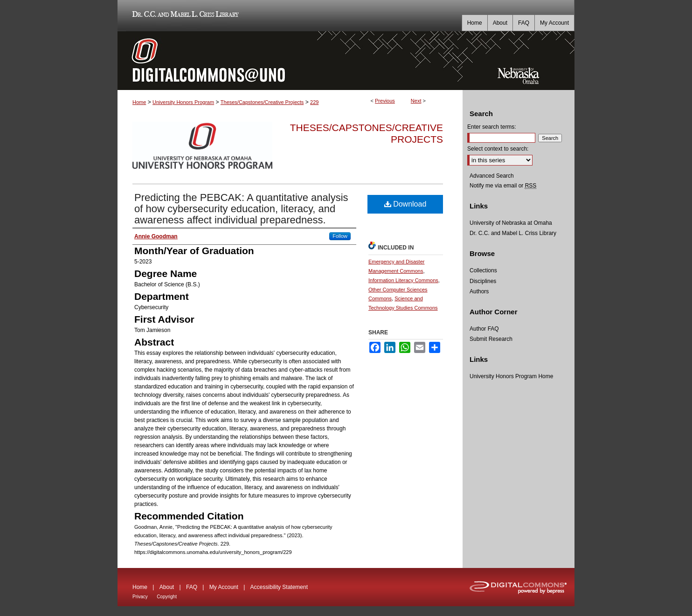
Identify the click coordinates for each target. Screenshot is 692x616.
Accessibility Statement (279, 587)
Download (405, 204)
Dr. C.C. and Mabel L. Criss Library (184, 16)
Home (139, 102)
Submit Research (491, 339)
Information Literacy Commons (403, 280)
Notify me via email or (503, 186)
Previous (385, 101)
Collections (483, 270)
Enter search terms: (492, 127)
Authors (479, 291)
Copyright (167, 597)
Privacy (140, 597)
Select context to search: (498, 149)
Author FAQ (484, 329)
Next (416, 101)
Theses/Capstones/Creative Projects (262, 102)
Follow (340, 236)
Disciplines (483, 281)
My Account (224, 587)
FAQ (192, 587)
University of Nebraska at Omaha (511, 223)
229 (314, 102)
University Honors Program (183, 102)
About (167, 587)
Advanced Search (492, 176)
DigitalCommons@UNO (290, 61)
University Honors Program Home (511, 376)
